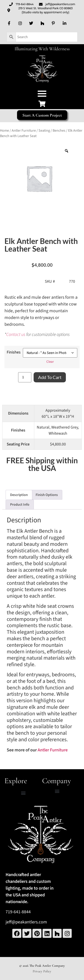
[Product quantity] (25, 377)
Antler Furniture (24, 131)
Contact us (16, 335)
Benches (59, 131)
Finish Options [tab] (47, 495)
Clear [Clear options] (50, 362)
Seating (44, 131)
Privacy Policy (42, 971)
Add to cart (50, 377)
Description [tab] (19, 495)
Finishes (14, 352)
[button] (42, 93)
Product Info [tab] (20, 505)
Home (4, 131)
